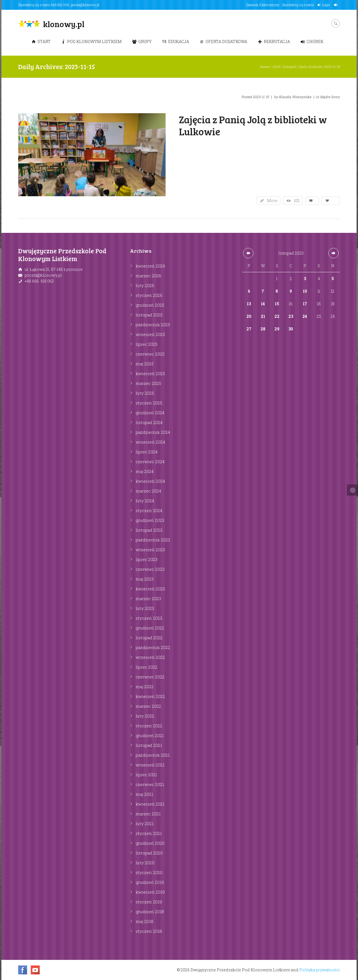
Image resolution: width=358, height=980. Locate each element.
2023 (276, 67)
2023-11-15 (261, 97)
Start (41, 42)
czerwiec (150, 354)
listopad (289, 67)
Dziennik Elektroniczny (263, 5)
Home (264, 67)
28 (263, 329)
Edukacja (176, 42)
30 (291, 329)
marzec (149, 276)
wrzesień (150, 334)
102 (297, 201)
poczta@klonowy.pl (85, 5)
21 (263, 316)
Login (326, 5)
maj (145, 364)
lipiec (147, 344)
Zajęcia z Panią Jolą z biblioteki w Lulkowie (253, 125)
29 (277, 329)
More (272, 201)
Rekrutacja (274, 42)
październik (153, 325)
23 (291, 316)
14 (263, 304)
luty (145, 285)
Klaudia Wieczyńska (295, 97)
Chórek (312, 42)
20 (249, 316)
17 (305, 304)
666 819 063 (60, 5)
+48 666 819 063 (39, 281)
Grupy (142, 42)
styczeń (149, 295)
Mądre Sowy (330, 97)
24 (305, 316)
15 (277, 304)
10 (305, 291)
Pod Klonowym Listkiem (91, 42)
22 (277, 316)
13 (249, 304)
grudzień (150, 305)
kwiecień (150, 266)
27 (249, 329)
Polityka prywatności (320, 970)
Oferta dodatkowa (223, 42)
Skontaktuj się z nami (298, 5)
